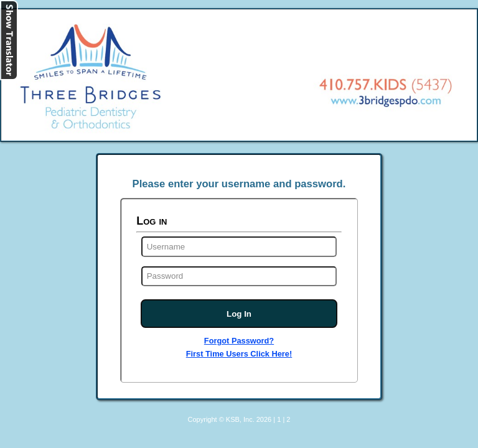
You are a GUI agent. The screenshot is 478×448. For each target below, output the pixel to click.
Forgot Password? (239, 341)
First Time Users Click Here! (239, 354)
